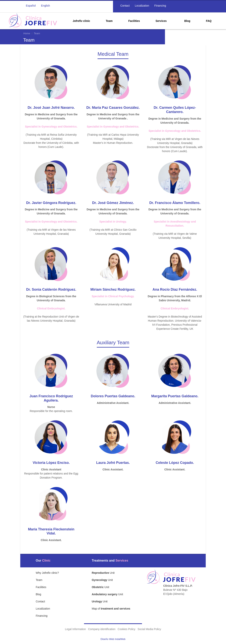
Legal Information (75, 629)
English (46, 6)
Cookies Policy (127, 629)
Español (31, 6)
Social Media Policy (149, 629)
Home (27, 33)
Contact (125, 6)
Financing (160, 6)
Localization (142, 6)
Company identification (102, 629)
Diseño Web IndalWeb (113, 639)
